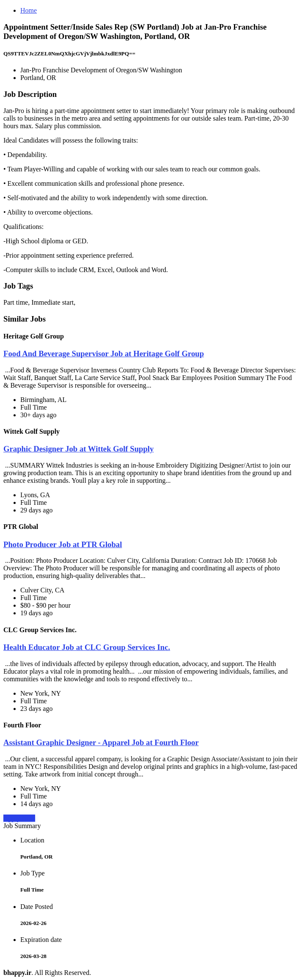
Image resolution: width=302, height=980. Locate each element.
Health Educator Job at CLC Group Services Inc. (87, 647)
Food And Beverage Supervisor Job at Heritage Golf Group (104, 354)
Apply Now (19, 818)
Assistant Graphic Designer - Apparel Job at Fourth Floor (101, 742)
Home (29, 10)
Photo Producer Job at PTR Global (63, 544)
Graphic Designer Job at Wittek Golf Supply (78, 449)
